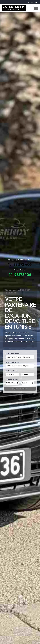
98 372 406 (20, 264)
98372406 (20, 275)
